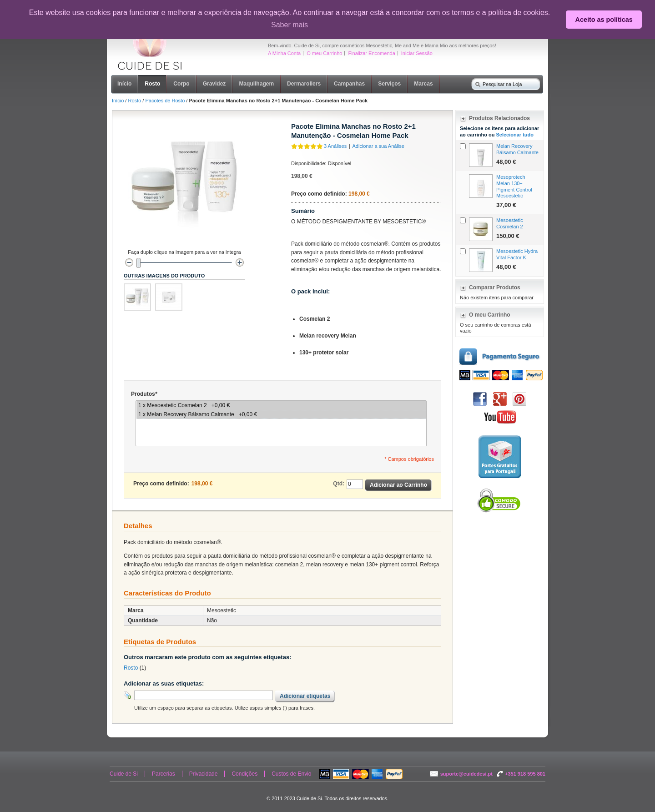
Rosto (134, 101)
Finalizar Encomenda (371, 53)
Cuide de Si (124, 774)
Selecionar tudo (515, 135)
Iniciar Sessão (417, 53)
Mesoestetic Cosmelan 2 (510, 223)
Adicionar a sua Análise (378, 146)
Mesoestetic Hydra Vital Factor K (517, 254)
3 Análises (335, 146)
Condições (244, 774)
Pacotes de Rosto (165, 101)
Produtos (144, 394)
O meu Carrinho (324, 53)
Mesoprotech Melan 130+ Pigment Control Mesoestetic (514, 186)
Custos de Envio (291, 774)
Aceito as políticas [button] (604, 20)
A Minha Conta (284, 53)
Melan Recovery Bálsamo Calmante (517, 149)
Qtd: (339, 484)
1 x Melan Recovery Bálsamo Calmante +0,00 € (281, 415)
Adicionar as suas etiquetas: (164, 683)
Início (118, 101)
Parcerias (164, 774)
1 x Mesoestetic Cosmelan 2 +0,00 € (281, 406)
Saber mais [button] (290, 25)
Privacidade (204, 774)
